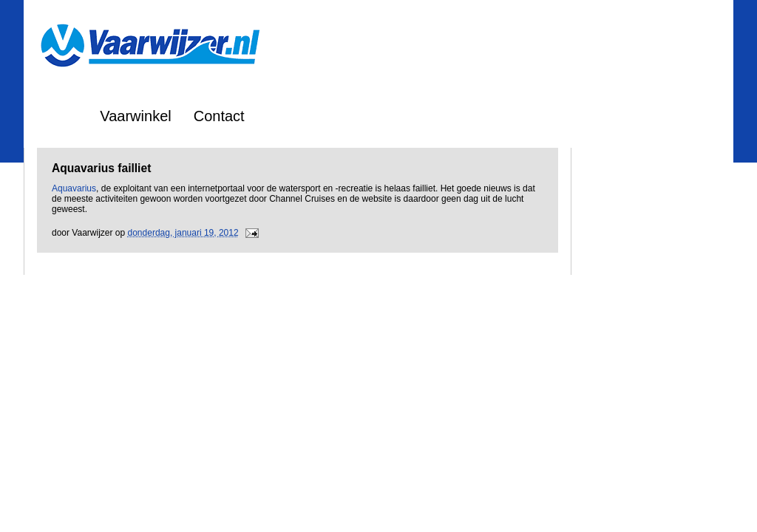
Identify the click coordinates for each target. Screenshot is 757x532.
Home (58, 116)
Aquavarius (74, 188)
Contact (219, 116)
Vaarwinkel (135, 116)
